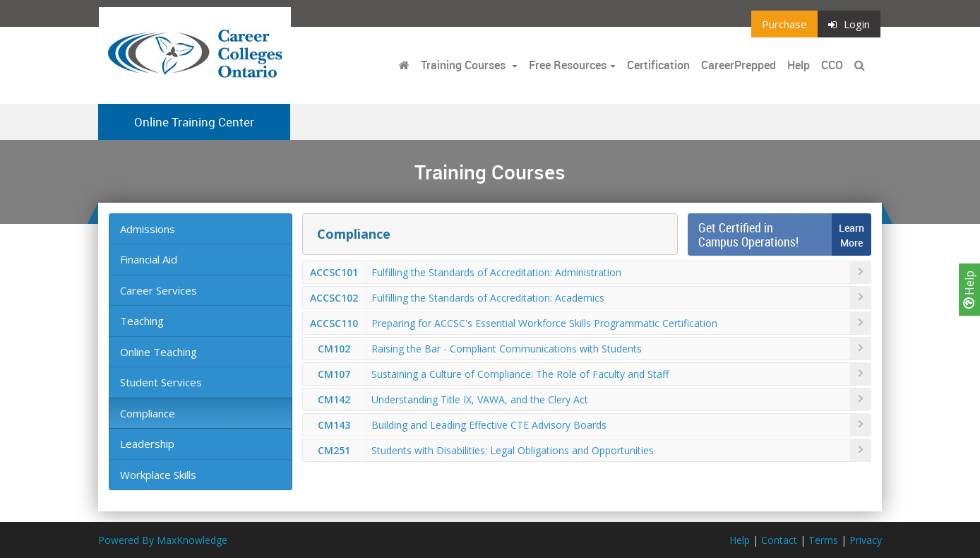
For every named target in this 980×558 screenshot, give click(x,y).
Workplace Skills (158, 475)
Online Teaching (159, 352)
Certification (658, 65)
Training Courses (465, 65)
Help (969, 290)
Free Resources (568, 65)
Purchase (784, 24)
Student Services (161, 382)
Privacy (866, 540)
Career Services (159, 290)
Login (849, 24)
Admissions (148, 229)
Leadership (147, 444)
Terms (823, 540)
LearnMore (851, 235)
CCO (832, 65)
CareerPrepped (739, 65)
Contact (779, 540)
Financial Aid (149, 259)
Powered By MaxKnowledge (163, 540)
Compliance (148, 413)
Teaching (142, 321)
